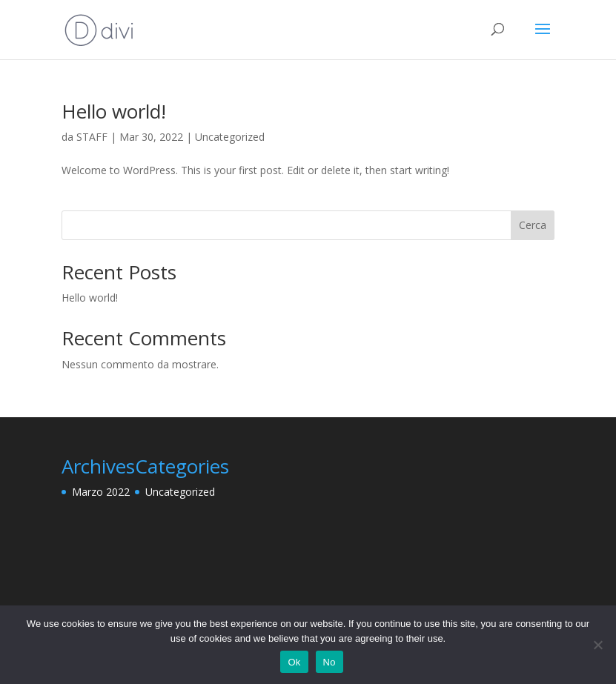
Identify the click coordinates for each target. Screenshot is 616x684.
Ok (294, 662)
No (329, 662)
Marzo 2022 (101, 492)
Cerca (533, 225)
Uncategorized (230, 137)
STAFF (92, 137)
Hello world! (114, 111)
